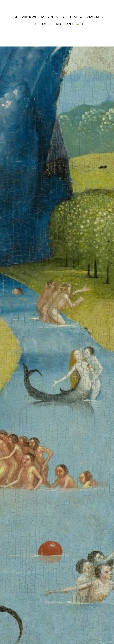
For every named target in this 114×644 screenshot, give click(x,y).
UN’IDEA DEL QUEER (52, 17)
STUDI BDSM (38, 24)
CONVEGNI (92, 17)
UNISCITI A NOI (64, 24)
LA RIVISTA (75, 17)
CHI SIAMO (29, 17)
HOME (15, 17)
